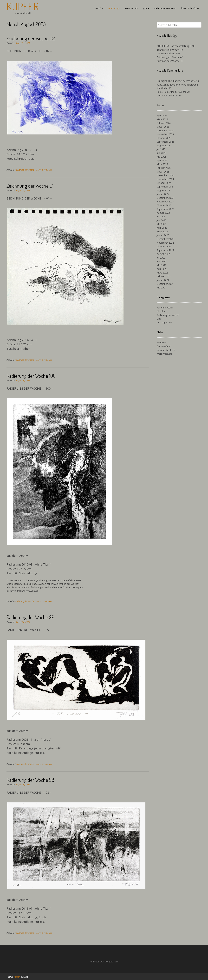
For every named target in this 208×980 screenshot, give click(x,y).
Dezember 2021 (165, 284)
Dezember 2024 (165, 175)
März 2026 (162, 119)
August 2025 (163, 145)
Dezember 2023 (165, 198)
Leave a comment (44, 170)
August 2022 (163, 254)
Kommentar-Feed (166, 350)
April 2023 (162, 228)
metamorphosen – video (165, 8)
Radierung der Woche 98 (30, 780)
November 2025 (165, 134)
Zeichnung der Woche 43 (170, 50)
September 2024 (165, 187)
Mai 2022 (162, 265)
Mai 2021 (162, 288)
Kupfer (23, 6)
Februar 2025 (164, 168)
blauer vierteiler (131, 8)
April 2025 (162, 160)
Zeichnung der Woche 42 (170, 57)
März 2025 (162, 164)
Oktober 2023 (164, 205)
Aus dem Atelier (165, 308)
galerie (146, 8)
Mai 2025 (162, 157)
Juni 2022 (161, 261)
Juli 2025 (161, 149)
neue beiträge (114, 8)
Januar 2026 (163, 127)
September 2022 (165, 250)
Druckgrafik (163, 81)
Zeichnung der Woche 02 (31, 38)
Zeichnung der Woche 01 (30, 186)
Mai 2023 (162, 224)
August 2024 (163, 190)
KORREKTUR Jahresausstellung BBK (176, 46)
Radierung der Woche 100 (31, 376)
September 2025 (165, 142)
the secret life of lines (190, 8)
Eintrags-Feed (164, 346)
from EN (178, 96)
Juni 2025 (161, 153)
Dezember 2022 (165, 239)
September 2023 (165, 209)
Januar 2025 (163, 172)
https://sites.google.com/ (170, 85)
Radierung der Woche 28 (177, 92)
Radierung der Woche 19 (186, 81)
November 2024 (165, 179)
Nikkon (17, 977)
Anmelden (162, 343)
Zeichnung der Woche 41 (170, 61)
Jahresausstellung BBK (169, 53)
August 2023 (163, 213)
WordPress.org (164, 354)
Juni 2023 (161, 220)
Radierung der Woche (24, 170)
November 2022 (165, 243)
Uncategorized (164, 323)
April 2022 (162, 269)
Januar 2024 (163, 194)
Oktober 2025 (164, 138)
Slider (159, 319)
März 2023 (162, 231)
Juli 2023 (161, 217)
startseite (99, 8)
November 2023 (165, 202)
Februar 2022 (164, 276)
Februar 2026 (164, 123)
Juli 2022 (161, 258)
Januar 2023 (163, 235)
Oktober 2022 (164, 246)
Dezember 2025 (165, 130)
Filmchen (161, 311)
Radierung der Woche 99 (30, 617)
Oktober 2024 (164, 183)
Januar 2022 (163, 280)
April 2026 (162, 116)
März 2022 (162, 273)
